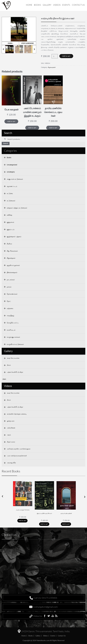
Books (37, 5)
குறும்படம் (11, 229)
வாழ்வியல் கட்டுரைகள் (15, 344)
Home (29, 5)
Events (66, 5)
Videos (57, 5)
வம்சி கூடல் (11, 330)
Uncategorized (12, 165)
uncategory (11, 172)
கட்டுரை (10, 193)
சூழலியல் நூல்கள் (13, 265)
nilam (4, 379)
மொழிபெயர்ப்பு (13, 323)
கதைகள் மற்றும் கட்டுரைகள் (17, 208)
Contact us (78, 5)
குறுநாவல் (10, 222)
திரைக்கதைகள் (12, 272)
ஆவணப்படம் (12, 186)
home (24, 636)
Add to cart (66, 56)
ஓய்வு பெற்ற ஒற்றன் (66, 513)
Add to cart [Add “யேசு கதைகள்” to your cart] (11, 121)
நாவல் (9, 287)
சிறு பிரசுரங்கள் (12, 251)
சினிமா (9, 244)
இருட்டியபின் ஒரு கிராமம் (44, 513)
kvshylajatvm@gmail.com (45, 607)
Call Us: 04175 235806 (45, 598)
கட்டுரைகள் (11, 201)
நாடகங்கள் (11, 280)
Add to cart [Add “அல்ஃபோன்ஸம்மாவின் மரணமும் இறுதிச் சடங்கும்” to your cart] (32, 128)
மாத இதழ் (10, 316)
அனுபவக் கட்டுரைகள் (15, 179)
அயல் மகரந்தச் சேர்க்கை (23, 510)
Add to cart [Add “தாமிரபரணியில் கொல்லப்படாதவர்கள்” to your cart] (53, 128)
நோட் (9, 301)
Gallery (47, 5)
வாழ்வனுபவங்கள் (13, 337)
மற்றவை (10, 308)
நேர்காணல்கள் (12, 294)
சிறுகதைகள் (52, 67)
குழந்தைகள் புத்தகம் (14, 237)
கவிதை (9, 215)
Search (6, 143)
